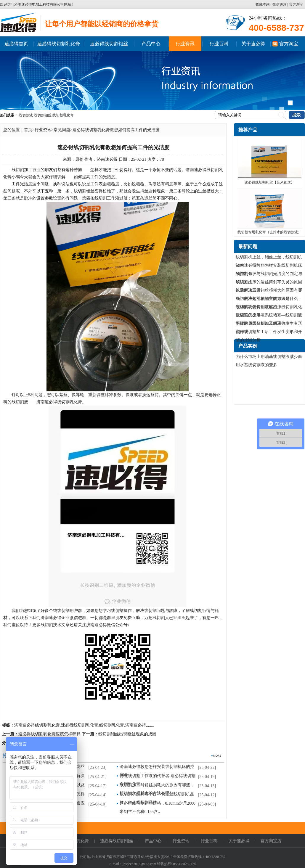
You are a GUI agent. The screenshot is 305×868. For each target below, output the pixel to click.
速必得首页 (16, 44)
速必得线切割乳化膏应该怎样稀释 (49, 734)
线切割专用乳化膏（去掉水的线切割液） (269, 232)
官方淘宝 (296, 4)
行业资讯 (185, 44)
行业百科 (219, 44)
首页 (28, 130)
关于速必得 (253, 44)
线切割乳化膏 (63, 115)
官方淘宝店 (271, 841)
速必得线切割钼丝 (109, 44)
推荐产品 (248, 130)
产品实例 (248, 346)
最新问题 (248, 246)
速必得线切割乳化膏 (59, 44)
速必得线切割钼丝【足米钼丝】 (269, 182)
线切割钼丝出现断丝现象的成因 (127, 734)
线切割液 (26, 115)
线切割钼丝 (43, 115)
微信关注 (280, 4)
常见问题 (62, 130)
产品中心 (151, 44)
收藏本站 (263, 4)
